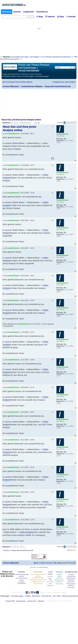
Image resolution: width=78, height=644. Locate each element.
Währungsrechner (71, 584)
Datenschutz (21, 601)
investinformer (62, 134)
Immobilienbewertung (21, 578)
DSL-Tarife (50, 576)
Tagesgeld (59, 574)
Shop (60, 16)
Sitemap (41, 601)
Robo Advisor (59, 582)
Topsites (50, 16)
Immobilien (21, 572)
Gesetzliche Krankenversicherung (38, 577)
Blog (40, 16)
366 (65, 139)
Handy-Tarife (50, 579)
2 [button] (67, 123)
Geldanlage (59, 572)
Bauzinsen (22, 576)
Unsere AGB (10, 601)
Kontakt (71, 16)
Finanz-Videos (71, 587)
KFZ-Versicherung (38, 583)
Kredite (28, 596)
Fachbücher (71, 586)
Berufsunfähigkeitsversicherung (38, 580)
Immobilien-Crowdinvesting (21, 583)
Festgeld (59, 576)
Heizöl (50, 584)
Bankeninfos (71, 582)
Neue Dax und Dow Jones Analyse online (21, 120)
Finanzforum (42, 12)
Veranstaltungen (71, 576)
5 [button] (73, 123)
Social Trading (59, 584)
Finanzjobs (71, 574)
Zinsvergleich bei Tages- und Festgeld (25, 57)
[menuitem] (21, 82)
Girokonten (59, 578)
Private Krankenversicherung (38, 574)
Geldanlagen (5, 596)
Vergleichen (29, 12)
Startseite (7, 12)
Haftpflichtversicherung (38, 581)
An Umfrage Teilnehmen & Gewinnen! (56, 57)
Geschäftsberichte (71, 578)
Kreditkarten (50, 585)
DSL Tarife (57, 596)
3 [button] (69, 123)
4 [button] (71, 123)
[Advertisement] (39, 104)
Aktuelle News (71, 580)
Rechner (17, 12)
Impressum (32, 601)
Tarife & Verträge (50, 573)
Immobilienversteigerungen (21, 574)
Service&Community (71, 572)
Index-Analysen (27, 532)
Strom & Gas (50, 582)
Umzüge (21, 580)
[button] (75, 123)
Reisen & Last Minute (70, 596)
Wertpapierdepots (59, 580)
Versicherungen (38, 572)
